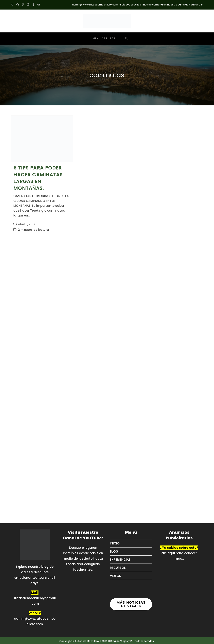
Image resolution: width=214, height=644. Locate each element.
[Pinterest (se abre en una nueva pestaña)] (23, 5)
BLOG (114, 551)
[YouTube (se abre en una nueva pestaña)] (39, 5)
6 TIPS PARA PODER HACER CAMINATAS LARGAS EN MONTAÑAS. (38, 178)
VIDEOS (115, 576)
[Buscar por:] (126, 39)
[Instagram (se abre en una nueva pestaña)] (28, 5)
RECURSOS (118, 568)
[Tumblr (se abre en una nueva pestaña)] (33, 5)
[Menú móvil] (101, 39)
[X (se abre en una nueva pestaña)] (13, 5)
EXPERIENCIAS (120, 560)
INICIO (115, 543)
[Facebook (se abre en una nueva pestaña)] (18, 5)
